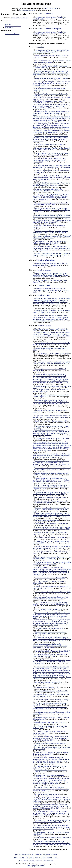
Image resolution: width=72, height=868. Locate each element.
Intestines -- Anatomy (44, 270)
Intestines (8, 24)
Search (22, 858)
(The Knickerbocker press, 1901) (51, 760)
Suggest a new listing (50, 854)
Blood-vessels (9, 27)
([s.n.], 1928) (51, 487)
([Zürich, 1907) (52, 149)
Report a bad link (37, 854)
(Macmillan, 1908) (52, 571)
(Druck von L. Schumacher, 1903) (49, 190)
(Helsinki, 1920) (52, 210)
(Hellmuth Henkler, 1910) (51, 275)
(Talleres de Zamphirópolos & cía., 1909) (50, 242)
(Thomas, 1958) (50, 264)
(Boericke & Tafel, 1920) (52, 639)
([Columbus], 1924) (51, 248)
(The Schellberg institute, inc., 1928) (51, 254)
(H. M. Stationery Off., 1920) (51, 813)
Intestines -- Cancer (44, 295)
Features (32, 861)
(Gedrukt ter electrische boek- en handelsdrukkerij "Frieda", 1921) (51, 480)
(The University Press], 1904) (52, 217)
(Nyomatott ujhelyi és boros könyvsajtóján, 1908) (51, 131)
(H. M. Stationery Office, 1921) (50, 806)
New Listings (30, 858)
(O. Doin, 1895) (52, 438)
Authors (38, 858)
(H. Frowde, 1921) (51, 524)
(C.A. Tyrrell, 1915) (51, 432)
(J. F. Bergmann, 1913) (50, 497)
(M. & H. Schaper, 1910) (51, 197)
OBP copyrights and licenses (36, 866)
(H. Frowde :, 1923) (47, 520)
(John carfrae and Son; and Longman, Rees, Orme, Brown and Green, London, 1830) (51, 827)
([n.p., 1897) (52, 237)
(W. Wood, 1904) (52, 558)
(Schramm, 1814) (51, 138)
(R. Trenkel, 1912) (51, 510)
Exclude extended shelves (51, 8)
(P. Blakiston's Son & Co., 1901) (51, 378)
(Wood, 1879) (52, 353)
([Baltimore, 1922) (52, 662)
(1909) (51, 178)
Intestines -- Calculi (44, 285)
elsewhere (24, 18)
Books (21, 861)
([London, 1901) (49, 160)
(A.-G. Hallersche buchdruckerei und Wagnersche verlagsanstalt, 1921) (51, 493)
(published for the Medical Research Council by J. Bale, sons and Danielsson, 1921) (51, 363)
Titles (43, 858)
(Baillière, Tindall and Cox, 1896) (51, 318)
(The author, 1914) (47, 687)
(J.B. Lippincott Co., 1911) (50, 604)
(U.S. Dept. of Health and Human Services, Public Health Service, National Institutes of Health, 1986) (51, 799)
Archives (39, 861)
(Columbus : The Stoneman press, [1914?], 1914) (52, 821)
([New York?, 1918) (51, 83)
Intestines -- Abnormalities (46, 260)
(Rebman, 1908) (48, 682)
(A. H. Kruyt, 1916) (50, 73)
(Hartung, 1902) (50, 538)
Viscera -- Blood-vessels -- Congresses (49, 29)
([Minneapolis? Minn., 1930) (51, 106)
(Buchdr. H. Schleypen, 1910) (51, 290)
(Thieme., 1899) (51, 166)
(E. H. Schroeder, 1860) (50, 646)
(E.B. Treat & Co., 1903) (52, 547)
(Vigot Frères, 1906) (50, 633)
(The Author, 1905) (47, 794)
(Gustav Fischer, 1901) (49, 144)
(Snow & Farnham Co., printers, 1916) (52, 563)
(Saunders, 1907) (53, 592)
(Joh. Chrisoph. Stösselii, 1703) (50, 578)
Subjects (49, 858)
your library (16, 18)
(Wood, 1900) (52, 311)
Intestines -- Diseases (44, 326)
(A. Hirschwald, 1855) (52, 651)
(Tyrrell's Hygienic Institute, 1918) (51, 781)
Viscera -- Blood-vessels (12, 34)
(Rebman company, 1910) (51, 421)
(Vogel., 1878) (52, 221)
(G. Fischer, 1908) (51, 113)
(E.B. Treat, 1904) (52, 446)
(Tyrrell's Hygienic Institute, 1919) (52, 622)
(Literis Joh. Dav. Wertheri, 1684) (49, 628)
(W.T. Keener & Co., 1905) (51, 738)
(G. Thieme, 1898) (52, 417)
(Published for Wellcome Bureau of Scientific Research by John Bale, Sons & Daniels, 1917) (52, 673)
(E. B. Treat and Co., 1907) (50, 598)
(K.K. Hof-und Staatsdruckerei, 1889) (50, 233)
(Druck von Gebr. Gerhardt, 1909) (51, 515)
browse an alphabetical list (27, 10)
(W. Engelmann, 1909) (51, 154)
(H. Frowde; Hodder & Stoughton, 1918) (50, 204)
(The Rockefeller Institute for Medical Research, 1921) (51, 402)
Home (16, 858)
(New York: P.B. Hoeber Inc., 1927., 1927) (51, 335)
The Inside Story (48, 861)
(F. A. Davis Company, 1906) (51, 615)
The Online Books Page (36, 4)
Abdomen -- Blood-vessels (13, 26)
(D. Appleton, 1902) (49, 609)
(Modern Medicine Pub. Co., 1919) (51, 723)
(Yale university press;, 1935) (51, 502)
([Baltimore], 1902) (51, 51)
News (26, 861)
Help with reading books (23, 854)
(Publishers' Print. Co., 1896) (52, 456)
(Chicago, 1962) (51, 78)
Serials (56, 858)
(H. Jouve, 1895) (51, 691)
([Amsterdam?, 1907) (52, 118)
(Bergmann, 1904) (51, 126)
